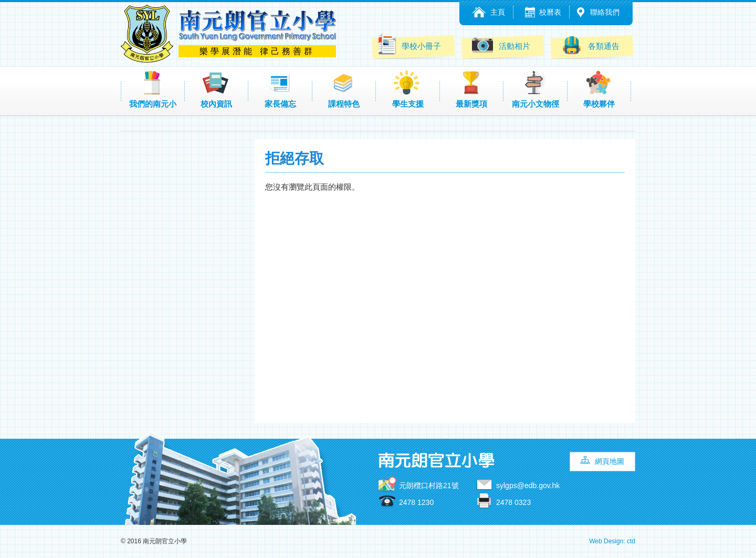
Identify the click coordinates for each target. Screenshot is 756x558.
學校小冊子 (409, 44)
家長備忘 (280, 89)
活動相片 (501, 45)
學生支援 (408, 89)
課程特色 (344, 89)
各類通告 (590, 45)
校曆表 (550, 12)
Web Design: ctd (612, 541)
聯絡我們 (605, 12)
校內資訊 (216, 89)
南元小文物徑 (535, 89)
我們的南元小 (153, 89)
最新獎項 (471, 89)
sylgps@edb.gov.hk (528, 485)
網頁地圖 (610, 461)
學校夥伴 (599, 89)
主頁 (498, 12)
